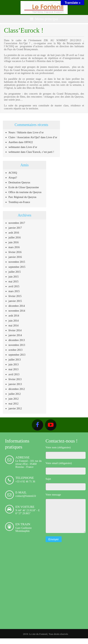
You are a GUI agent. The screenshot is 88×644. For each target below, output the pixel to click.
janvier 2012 (15, 408)
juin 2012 (14, 399)
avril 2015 (14, 286)
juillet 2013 (15, 360)
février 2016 (15, 252)
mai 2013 (13, 369)
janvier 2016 (15, 257)
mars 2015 (14, 291)
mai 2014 (13, 325)
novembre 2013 (17, 345)
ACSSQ (13, 173)
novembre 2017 (17, 223)
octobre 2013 (15, 350)
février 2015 (15, 296)
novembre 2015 (17, 262)
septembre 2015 (17, 267)
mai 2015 (13, 281)
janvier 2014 (15, 335)
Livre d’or (38, 132)
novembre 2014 (17, 311)
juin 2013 (14, 364)
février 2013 (15, 379)
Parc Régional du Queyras (22, 197)
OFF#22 (29, 142)
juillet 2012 (15, 394)
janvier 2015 (15, 301)
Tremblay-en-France (19, 202)
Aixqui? (13, 178)
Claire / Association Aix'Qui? (24, 137)
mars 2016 (14, 247)
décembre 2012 (17, 389)
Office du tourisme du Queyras (25, 192)
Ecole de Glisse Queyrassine (24, 187)
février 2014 (15, 330)
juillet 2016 (15, 237)
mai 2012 (13, 404)
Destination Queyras (19, 182)
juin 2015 (14, 277)
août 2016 (14, 233)
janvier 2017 (15, 228)
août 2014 (14, 316)
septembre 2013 (17, 355)
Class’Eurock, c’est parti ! (40, 152)
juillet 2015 (15, 272)
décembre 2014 (17, 306)
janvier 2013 (15, 384)
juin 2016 (14, 242)
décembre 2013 (17, 340)
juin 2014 (14, 321)
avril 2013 (14, 374)
